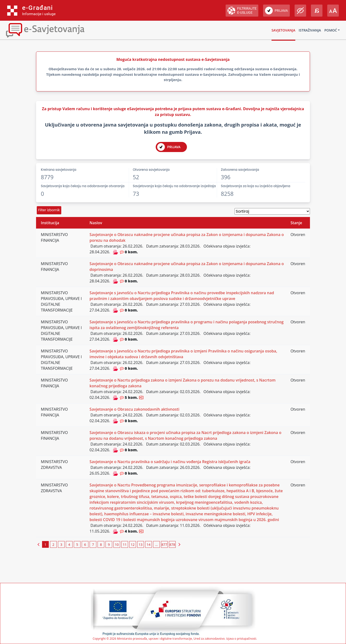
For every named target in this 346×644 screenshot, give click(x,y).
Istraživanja (310, 30)
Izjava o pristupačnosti (241, 639)
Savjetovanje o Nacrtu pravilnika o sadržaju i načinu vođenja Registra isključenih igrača (170, 462)
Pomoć (331, 30)
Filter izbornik (49, 210)
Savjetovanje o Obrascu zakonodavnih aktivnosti (135, 409)
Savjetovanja (283, 30)
